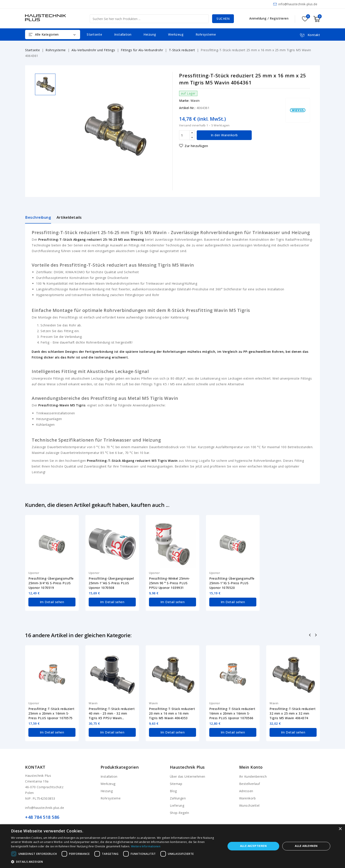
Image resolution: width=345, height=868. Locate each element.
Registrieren (279, 18)
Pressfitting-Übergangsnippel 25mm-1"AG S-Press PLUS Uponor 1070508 (111, 583)
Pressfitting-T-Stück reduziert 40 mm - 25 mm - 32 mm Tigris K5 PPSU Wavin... (112, 713)
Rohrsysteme (206, 34)
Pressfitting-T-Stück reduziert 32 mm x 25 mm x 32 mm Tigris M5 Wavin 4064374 (293, 713)
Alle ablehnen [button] (306, 846)
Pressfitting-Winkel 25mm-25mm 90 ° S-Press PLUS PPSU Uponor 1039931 (170, 583)
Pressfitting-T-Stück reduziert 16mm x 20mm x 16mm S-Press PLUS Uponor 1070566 (232, 713)
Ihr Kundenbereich (253, 776)
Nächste (316, 635)
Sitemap (176, 784)
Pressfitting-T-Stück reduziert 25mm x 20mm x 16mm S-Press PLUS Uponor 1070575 (51, 713)
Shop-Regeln (180, 813)
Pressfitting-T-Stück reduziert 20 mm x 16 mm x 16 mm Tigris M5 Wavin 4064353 (172, 713)
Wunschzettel (249, 805)
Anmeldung (258, 18)
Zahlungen (178, 798)
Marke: (184, 101)
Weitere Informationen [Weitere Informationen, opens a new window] (146, 846)
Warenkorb (248, 798)
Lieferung (177, 805)
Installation (123, 34)
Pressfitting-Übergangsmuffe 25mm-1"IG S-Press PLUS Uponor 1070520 (232, 583)
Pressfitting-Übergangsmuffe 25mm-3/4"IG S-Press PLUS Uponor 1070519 (51, 583)
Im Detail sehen (52, 602)
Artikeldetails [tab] (69, 217)
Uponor (34, 573)
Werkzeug (176, 34)
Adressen (246, 791)
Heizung (150, 34)
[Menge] (184, 135)
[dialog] (172, 846)
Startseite (94, 34)
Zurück (310, 635)
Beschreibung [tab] (38, 217)
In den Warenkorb (224, 135)
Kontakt (35, 767)
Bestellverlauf (250, 784)
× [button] (340, 829)
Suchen (223, 19)
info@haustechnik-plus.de (298, 4)
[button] (115, 862)
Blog (173, 791)
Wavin (195, 101)
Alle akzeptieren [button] (253, 846)
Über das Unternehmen (188, 776)
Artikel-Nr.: (187, 108)
